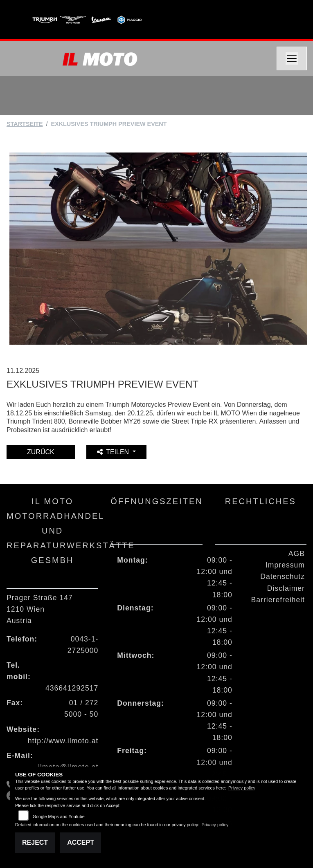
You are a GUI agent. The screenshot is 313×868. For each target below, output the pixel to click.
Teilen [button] (114, 452)
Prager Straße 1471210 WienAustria (40, 609)
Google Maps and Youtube (59, 816)
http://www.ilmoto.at (63, 741)
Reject (35, 842)
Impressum (285, 565)
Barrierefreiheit (278, 600)
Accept (81, 842)
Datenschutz (283, 576)
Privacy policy (242, 788)
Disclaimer (286, 588)
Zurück (41, 452)
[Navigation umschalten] (292, 58)
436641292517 (72, 688)
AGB (297, 554)
